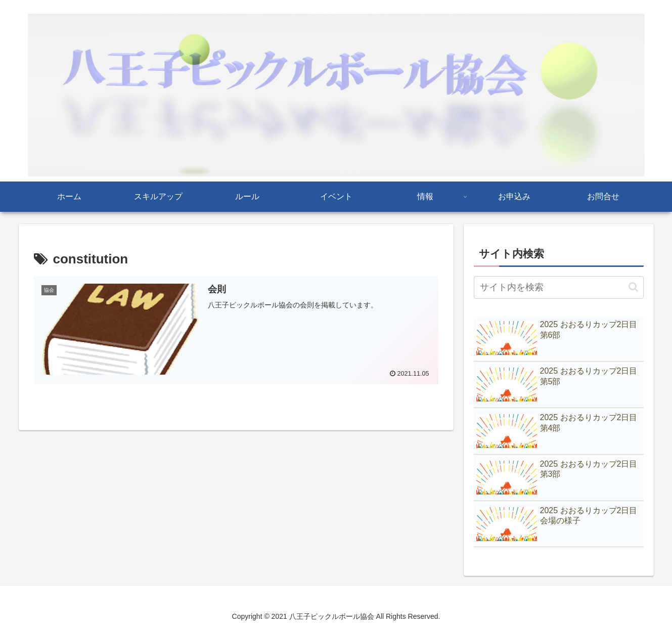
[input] (559, 287)
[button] (633, 287)
